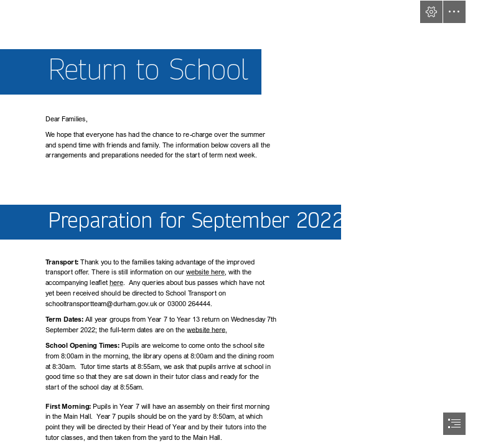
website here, (208, 329)
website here (205, 272)
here (116, 283)
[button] (431, 12)
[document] (239, 224)
